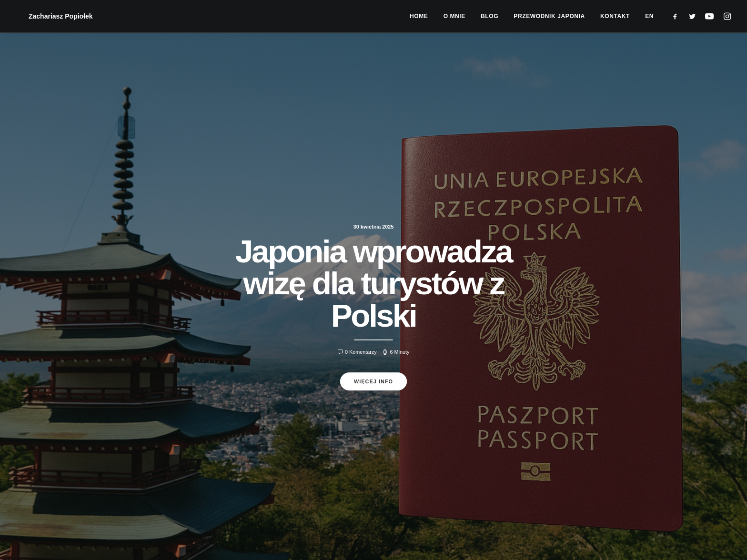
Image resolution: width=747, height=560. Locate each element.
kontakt (615, 16)
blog (490, 16)
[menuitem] (419, 16)
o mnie (454, 16)
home (419, 16)
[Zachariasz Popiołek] (48, 16)
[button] (677, 16)
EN (649, 16)
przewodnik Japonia (549, 16)
